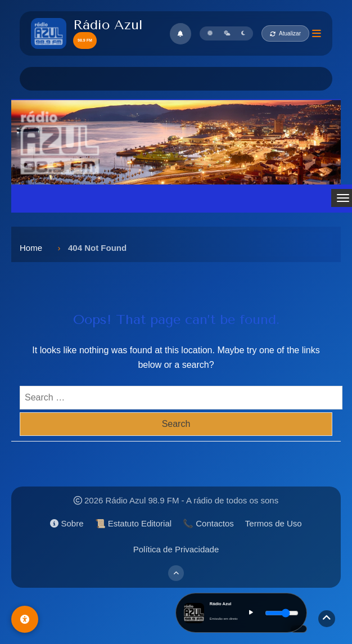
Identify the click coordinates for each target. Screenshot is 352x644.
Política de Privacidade (176, 549)
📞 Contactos (208, 523)
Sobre (67, 523)
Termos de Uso (274, 523)
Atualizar (285, 33)
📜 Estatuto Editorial (134, 523)
